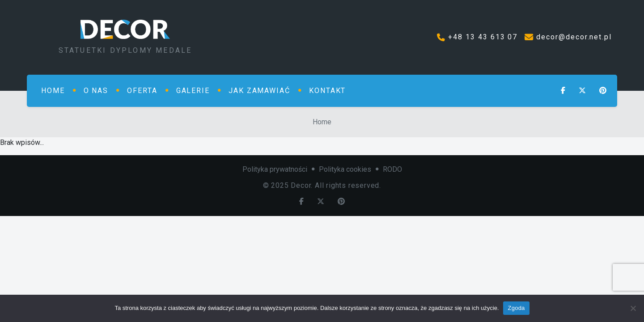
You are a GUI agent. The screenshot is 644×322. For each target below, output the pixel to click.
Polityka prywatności (275, 169)
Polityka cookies (345, 169)
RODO (392, 169)
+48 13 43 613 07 (483, 37)
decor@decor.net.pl (574, 37)
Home (322, 122)
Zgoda (516, 308)
